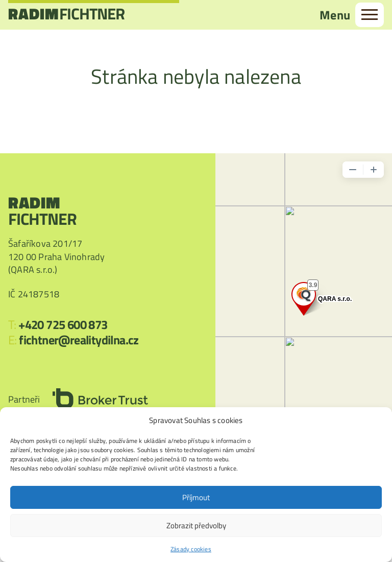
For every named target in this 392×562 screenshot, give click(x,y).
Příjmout (196, 497)
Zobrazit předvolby (196, 525)
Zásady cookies (191, 549)
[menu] (370, 16)
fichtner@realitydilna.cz (79, 340)
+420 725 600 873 (63, 324)
